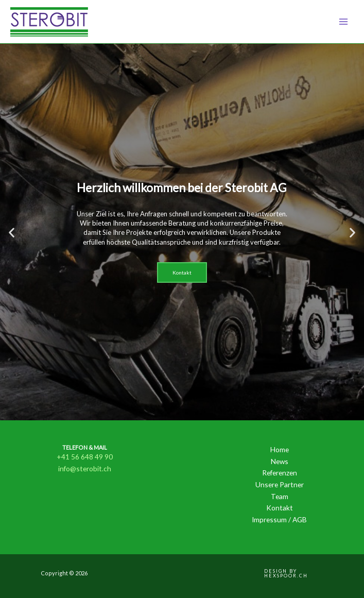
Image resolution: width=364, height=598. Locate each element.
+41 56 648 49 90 (85, 457)
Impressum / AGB (279, 519)
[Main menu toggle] (344, 22)
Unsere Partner (280, 484)
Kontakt (280, 508)
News (280, 461)
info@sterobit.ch (85, 468)
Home (280, 449)
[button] (12, 232)
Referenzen (280, 473)
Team (280, 496)
